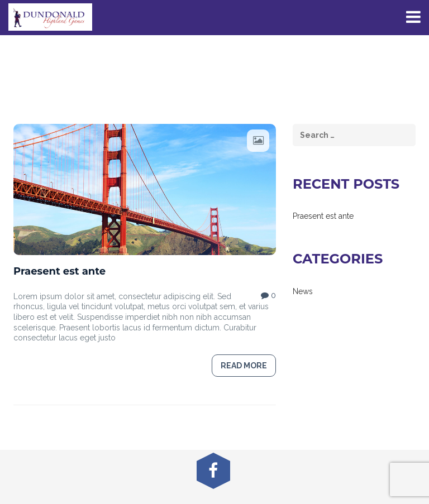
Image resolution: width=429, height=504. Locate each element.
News (303, 291)
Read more (244, 366)
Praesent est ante (59, 271)
